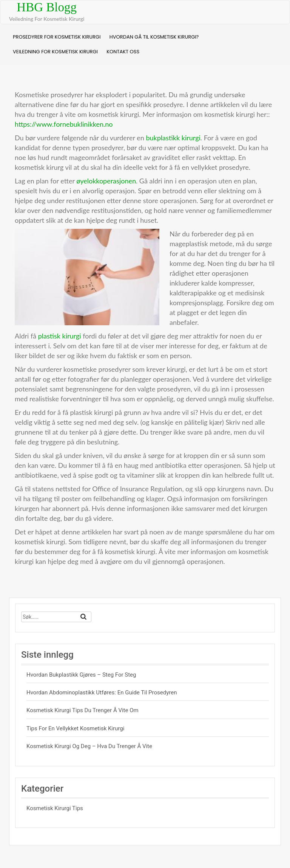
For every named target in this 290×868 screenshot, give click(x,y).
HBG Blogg (47, 7)
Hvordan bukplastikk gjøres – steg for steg (81, 675)
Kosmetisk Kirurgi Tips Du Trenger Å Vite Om (83, 710)
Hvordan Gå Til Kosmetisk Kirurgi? (154, 37)
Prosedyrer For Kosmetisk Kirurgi (57, 37)
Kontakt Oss (123, 52)
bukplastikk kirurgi (173, 138)
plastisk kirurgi (60, 336)
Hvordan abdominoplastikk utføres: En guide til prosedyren (102, 693)
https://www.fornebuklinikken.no (64, 124)
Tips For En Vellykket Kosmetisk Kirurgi (75, 728)
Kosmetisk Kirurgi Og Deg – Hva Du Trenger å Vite (89, 746)
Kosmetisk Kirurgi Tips (55, 808)
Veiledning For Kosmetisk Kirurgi (55, 52)
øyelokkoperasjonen (106, 181)
